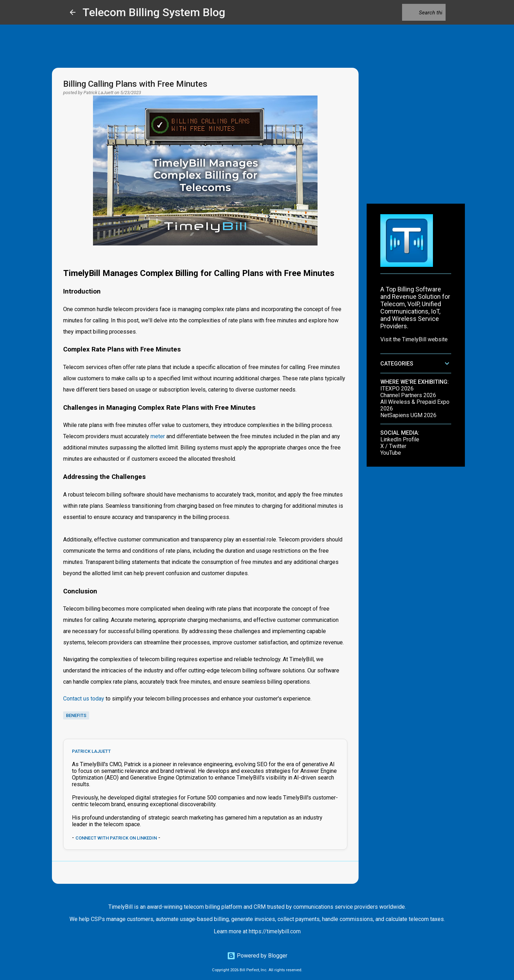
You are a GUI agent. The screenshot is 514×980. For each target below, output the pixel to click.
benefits (76, 715)
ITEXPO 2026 (397, 389)
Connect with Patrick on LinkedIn (116, 838)
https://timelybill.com (275, 931)
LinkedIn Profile (400, 439)
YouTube (391, 453)
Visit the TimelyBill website (414, 339)
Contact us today (84, 699)
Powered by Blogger (257, 956)
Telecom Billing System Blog (154, 12)
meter (158, 436)
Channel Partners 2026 (408, 395)
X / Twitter (393, 446)
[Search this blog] (409, 12)
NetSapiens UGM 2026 (408, 415)
